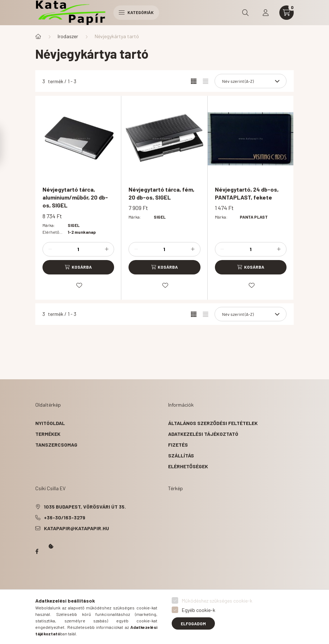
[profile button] (266, 13)
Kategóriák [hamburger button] (136, 12)
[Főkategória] (38, 36)
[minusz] (50, 249)
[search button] (245, 13)
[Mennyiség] (78, 249)
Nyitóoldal (50, 423)
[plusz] (107, 249)
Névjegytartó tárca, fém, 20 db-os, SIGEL (161, 193)
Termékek (48, 434)
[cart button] (287, 13)
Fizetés (178, 445)
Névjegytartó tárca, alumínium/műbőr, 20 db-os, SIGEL (75, 197)
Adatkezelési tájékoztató (203, 434)
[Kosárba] (78, 267)
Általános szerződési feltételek (213, 423)
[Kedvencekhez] (79, 285)
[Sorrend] (251, 81)
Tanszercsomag (56, 445)
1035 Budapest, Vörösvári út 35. (85, 507)
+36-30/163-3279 (65, 517)
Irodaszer (68, 36)
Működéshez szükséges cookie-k (217, 601)
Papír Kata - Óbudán (37, 551)
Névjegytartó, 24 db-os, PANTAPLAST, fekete (247, 193)
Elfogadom (193, 623)
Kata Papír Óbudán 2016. (37, 580)
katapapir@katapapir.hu (76, 528)
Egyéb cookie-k (199, 610)
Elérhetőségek (188, 466)
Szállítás (181, 455)
